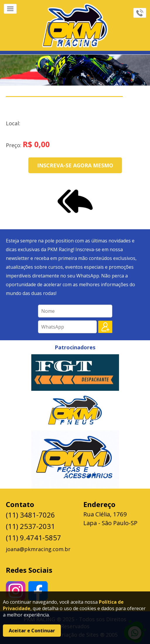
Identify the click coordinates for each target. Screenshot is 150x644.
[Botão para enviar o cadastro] (105, 327)
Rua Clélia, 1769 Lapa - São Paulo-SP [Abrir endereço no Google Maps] (110, 518)
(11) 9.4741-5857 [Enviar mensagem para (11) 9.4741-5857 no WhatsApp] (33, 538)
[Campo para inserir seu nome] (75, 311)
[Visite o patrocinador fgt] (75, 372)
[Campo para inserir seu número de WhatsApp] (67, 327)
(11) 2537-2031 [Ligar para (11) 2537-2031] (30, 526)
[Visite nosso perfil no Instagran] (16, 591)
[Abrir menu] (10, 9)
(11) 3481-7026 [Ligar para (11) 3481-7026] (30, 515)
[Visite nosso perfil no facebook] (38, 591)
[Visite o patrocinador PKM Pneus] (75, 410)
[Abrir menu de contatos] (140, 13)
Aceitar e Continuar (32, 631)
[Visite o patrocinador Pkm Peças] (75, 459)
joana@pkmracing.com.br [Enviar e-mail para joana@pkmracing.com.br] (38, 549)
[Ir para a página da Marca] (75, 25)
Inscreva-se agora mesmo (75, 165)
